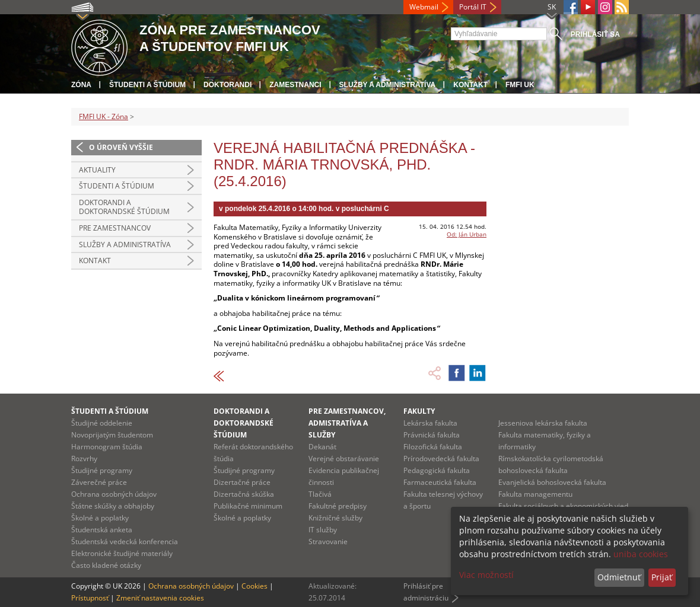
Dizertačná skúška (244, 494)
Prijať (662, 577)
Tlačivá (320, 494)
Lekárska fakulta (430, 423)
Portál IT (473, 7)
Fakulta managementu (535, 494)
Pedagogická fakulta (437, 470)
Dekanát (322, 447)
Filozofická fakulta (433, 447)
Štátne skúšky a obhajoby (113, 506)
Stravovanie (328, 541)
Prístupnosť (90, 598)
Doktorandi (227, 85)
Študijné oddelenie (102, 423)
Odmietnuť (619, 577)
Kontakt (470, 85)
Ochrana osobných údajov (114, 494)
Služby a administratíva (388, 85)
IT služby (323, 530)
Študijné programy (102, 470)
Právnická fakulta (432, 435)
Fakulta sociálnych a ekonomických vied (563, 506)
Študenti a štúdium (147, 85)
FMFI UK (520, 85)
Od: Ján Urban (467, 234)
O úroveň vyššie (121, 147)
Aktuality (97, 170)
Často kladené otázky (106, 565)
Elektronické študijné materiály (122, 553)
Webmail (424, 7)
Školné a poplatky (100, 518)
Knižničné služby (335, 518)
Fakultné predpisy (338, 506)
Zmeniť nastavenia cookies (160, 598)
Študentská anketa (102, 530)
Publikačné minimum (248, 506)
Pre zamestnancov (115, 228)
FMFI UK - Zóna (104, 116)
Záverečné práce (99, 482)
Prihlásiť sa (595, 34)
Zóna (81, 85)
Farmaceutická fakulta (440, 482)
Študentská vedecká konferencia (125, 541)
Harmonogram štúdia (107, 447)
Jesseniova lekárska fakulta (543, 423)
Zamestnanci (295, 85)
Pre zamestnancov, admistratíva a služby (347, 423)
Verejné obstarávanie (344, 459)
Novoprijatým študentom (112, 435)
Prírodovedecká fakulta (441, 459)
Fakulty (419, 411)
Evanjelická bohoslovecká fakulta (552, 482)
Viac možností (486, 575)
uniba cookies (641, 554)
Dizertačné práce (242, 482)
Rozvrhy (84, 459)
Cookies (254, 586)
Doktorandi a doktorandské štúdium (124, 207)
